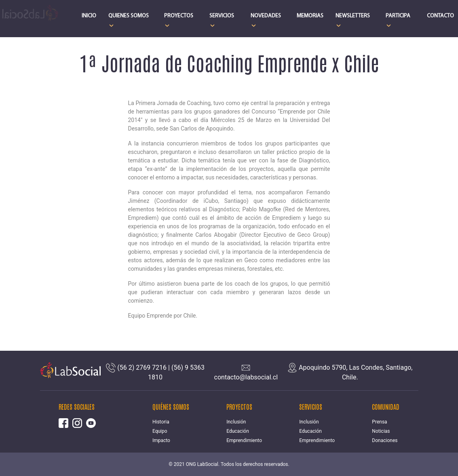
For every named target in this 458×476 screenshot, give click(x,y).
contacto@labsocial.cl (246, 377)
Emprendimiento (244, 440)
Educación (238, 431)
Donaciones (385, 440)
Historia (161, 422)
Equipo (160, 431)
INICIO (89, 16)
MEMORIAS (310, 16)
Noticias (381, 431)
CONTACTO (440, 16)
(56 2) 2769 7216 (142, 368)
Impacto (161, 440)
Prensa (379, 422)
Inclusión (236, 422)
